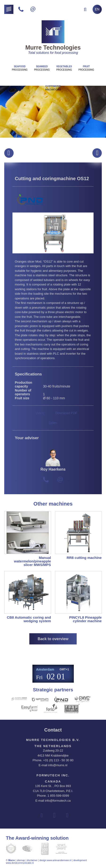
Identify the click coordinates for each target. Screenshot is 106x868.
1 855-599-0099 (58, 796)
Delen (53, 423)
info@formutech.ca (58, 801)
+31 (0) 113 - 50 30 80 (58, 760)
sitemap (21, 860)
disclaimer (32, 860)
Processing (20, 68)
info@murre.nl (58, 765)
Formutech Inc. (53, 775)
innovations (53, 88)
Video (40, 413)
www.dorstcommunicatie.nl (20, 863)
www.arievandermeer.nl (59, 860)
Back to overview (53, 639)
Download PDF (66, 413)
